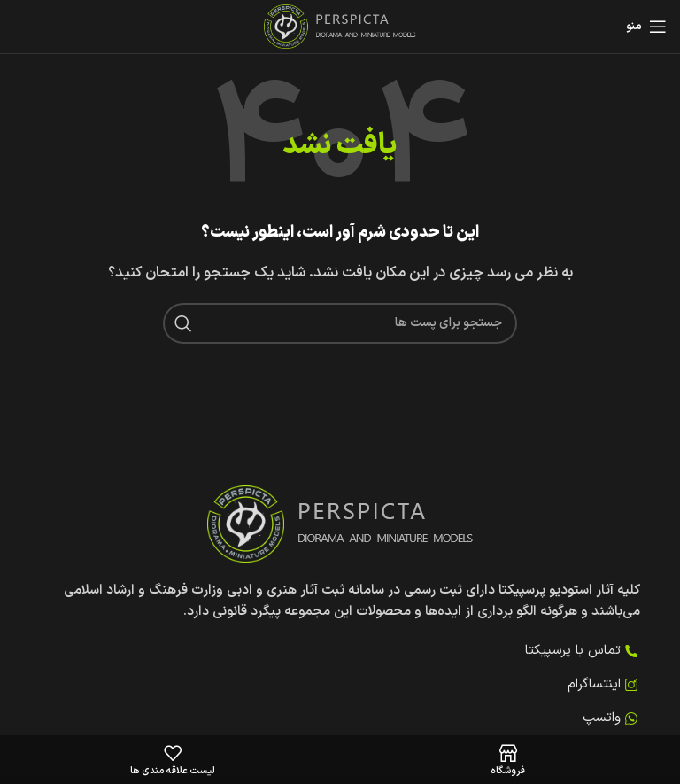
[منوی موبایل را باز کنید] (646, 27)
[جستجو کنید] (340, 323)
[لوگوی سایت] (340, 26)
